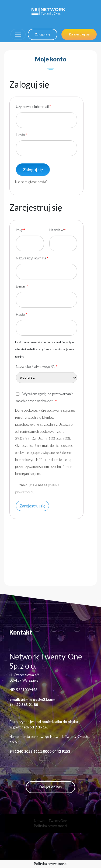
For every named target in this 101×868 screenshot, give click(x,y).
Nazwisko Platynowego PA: (37, 367)
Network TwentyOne (50, 821)
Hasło (21, 135)
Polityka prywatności (50, 826)
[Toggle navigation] (18, 34)
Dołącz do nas (50, 787)
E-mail (22, 286)
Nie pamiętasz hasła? (31, 182)
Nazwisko (57, 230)
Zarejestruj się (79, 34)
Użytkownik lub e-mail (33, 107)
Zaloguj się (43, 34)
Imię (20, 230)
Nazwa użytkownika (32, 258)
